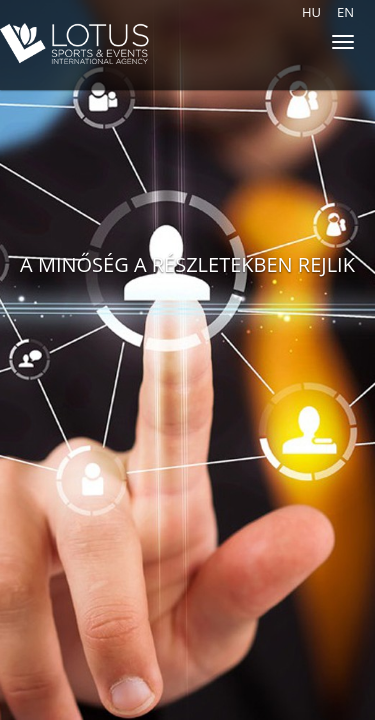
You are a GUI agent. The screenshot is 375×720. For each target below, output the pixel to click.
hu (311, 12)
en (345, 12)
